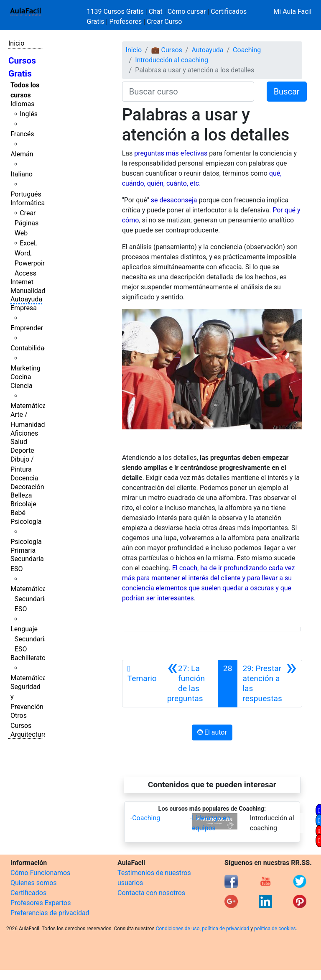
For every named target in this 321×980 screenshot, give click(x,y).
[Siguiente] (270, 684)
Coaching (247, 50)
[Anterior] (190, 684)
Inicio (16, 43)
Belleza (21, 495)
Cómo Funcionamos (40, 873)
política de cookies (275, 929)
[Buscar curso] (188, 92)
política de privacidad (225, 929)
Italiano (22, 174)
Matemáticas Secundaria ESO (30, 599)
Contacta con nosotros (151, 893)
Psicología (26, 522)
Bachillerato (28, 658)
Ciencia (22, 386)
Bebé (18, 513)
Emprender (27, 328)
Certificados (28, 893)
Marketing (25, 368)
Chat (156, 11)
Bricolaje (23, 504)
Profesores (125, 22)
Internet (22, 282)
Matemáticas (30, 406)
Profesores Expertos (41, 903)
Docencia (24, 478)
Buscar (287, 92)
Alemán (22, 154)
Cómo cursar (187, 11)
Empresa (24, 308)
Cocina (21, 377)
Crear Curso (164, 22)
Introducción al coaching (172, 60)
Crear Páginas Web (27, 223)
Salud (19, 442)
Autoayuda (26, 299)
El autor (212, 732)
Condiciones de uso (178, 929)
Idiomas (22, 104)
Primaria (23, 550)
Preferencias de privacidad (50, 913)
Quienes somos (34, 883)
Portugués (26, 194)
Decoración (27, 487)
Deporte (22, 450)
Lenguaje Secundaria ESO (29, 639)
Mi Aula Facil (292, 11)
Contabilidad (29, 348)
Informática (28, 203)
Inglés (29, 114)
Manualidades (31, 291)
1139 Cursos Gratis (116, 11)
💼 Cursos (167, 50)
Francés (22, 134)
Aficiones (24, 433)
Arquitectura (29, 734)
